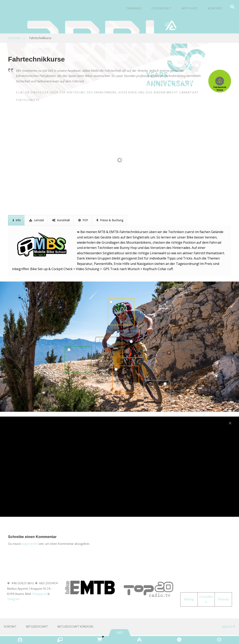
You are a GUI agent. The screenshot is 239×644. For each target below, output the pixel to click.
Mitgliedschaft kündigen (75, 627)
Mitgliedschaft (37, 627)
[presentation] (16, 220)
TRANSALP (134, 8)
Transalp (223, 599)
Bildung (189, 599)
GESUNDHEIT (161, 8)
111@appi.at (39, 594)
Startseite (17, 38)
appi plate (190, 8)
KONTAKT (215, 8)
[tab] (16, 220)
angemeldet (30, 544)
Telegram (13, 599)
